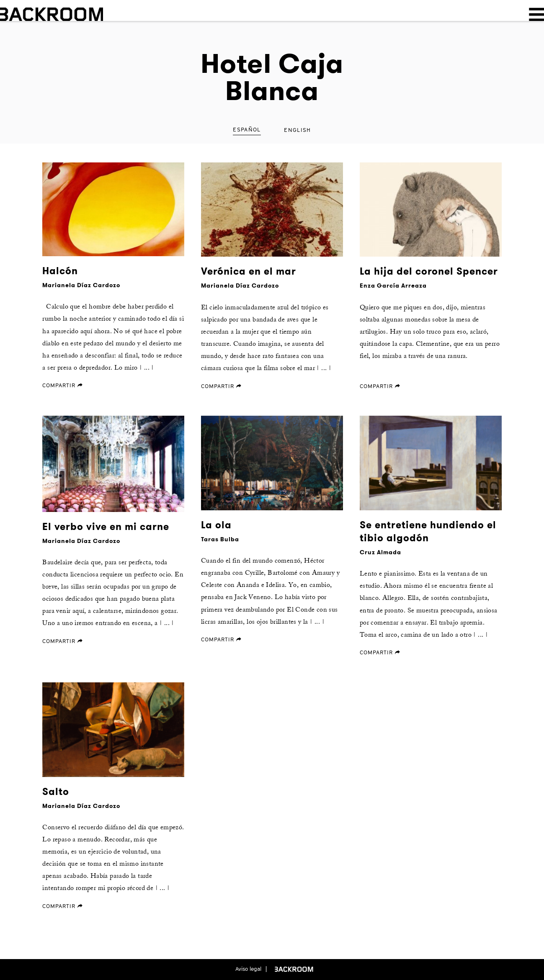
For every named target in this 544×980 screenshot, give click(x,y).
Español (247, 129)
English (297, 130)
